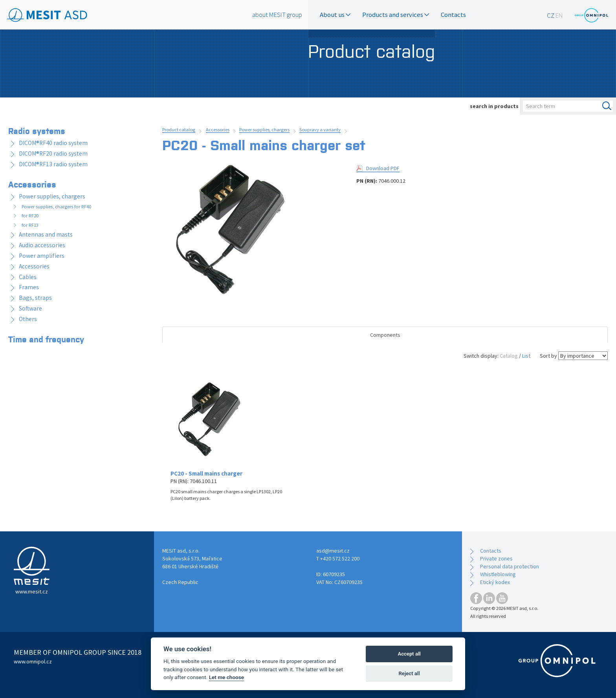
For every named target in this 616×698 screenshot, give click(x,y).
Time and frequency (46, 339)
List (526, 356)
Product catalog (179, 129)
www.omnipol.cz (33, 661)
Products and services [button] (396, 15)
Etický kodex (495, 582)
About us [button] (335, 15)
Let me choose (226, 677)
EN (559, 15)
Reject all (409, 673)
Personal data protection (510, 566)
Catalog (509, 356)
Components (385, 335)
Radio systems (37, 130)
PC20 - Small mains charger (206, 473)
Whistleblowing (498, 574)
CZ (551, 15)
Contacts (453, 15)
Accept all (409, 654)
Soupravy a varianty (320, 129)
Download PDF (383, 168)
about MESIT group (277, 15)
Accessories (218, 129)
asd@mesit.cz (333, 551)
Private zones (496, 558)
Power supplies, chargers (264, 129)
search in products (494, 106)
